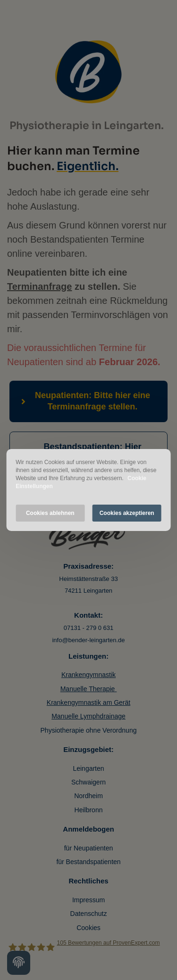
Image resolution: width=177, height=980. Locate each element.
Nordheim (88, 796)
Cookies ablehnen (50, 513)
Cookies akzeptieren (127, 513)
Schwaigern (88, 782)
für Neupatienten (89, 848)
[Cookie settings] (19, 963)
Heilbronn (89, 810)
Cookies (88, 928)
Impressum (88, 900)
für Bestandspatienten (88, 862)
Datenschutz (89, 914)
